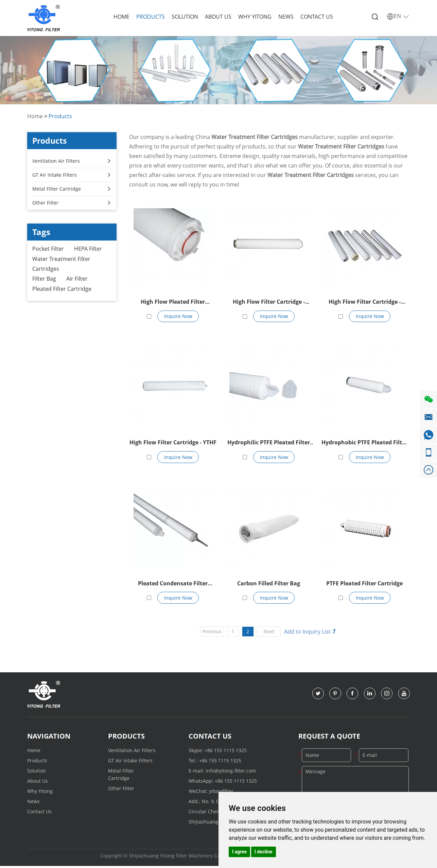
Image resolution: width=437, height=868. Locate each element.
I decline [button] (264, 852)
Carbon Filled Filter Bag (269, 585)
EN (398, 16)
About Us (218, 17)
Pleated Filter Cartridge (62, 290)
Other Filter (72, 203)
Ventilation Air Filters (72, 161)
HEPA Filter (88, 249)
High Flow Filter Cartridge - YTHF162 (365, 303)
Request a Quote (329, 738)
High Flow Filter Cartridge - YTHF (173, 443)
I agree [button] (239, 852)
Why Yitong (255, 17)
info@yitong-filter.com (231, 772)
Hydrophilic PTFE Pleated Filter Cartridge (269, 444)
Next (270, 633)
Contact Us (317, 17)
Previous (211, 633)
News (286, 17)
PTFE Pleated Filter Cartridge (364, 585)
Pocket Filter (48, 249)
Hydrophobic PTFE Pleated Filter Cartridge (364, 444)
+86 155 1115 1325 (226, 752)
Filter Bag (44, 280)
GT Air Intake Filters (72, 175)
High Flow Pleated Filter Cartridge (173, 303)
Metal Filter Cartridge (72, 189)
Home (121, 17)
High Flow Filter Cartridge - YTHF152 (269, 303)
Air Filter (77, 280)
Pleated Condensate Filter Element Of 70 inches (173, 585)
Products (151, 17)
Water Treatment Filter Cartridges (61, 264)
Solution (185, 17)
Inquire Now (178, 316)
